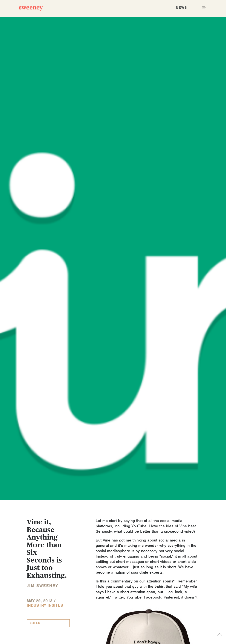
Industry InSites (45, 605)
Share (37, 623)
